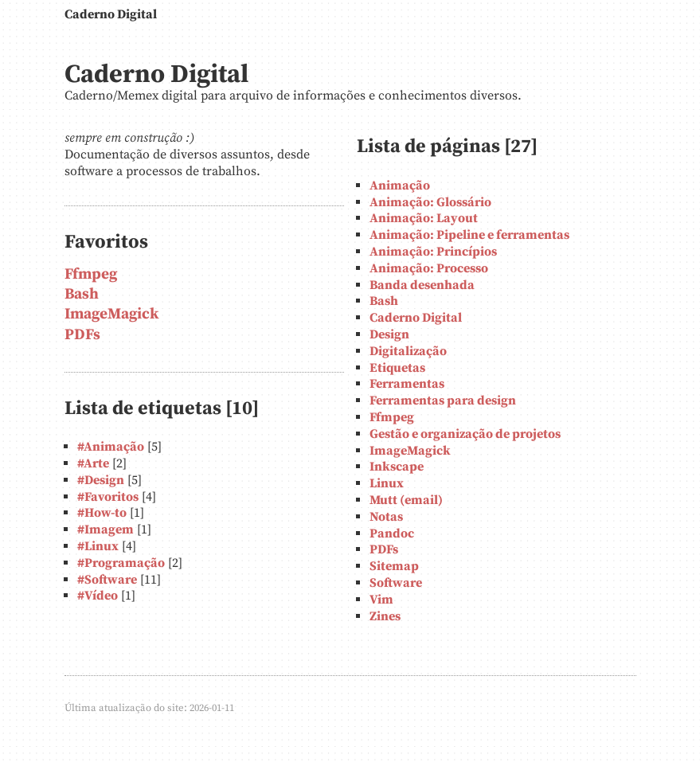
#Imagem (106, 530)
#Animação (111, 447)
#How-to (102, 513)
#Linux (98, 546)
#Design (101, 480)
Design (389, 334)
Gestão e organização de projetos (465, 434)
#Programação (121, 563)
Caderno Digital (111, 14)
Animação (400, 186)
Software (396, 583)
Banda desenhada (422, 285)
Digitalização (408, 351)
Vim (381, 600)
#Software (107, 580)
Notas (386, 517)
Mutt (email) (406, 500)
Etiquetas (397, 368)
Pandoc (392, 533)
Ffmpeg (91, 274)
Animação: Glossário (430, 202)
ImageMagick (111, 314)
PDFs (82, 334)
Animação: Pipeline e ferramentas (469, 235)
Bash (82, 294)
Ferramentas (407, 384)
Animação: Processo (429, 268)
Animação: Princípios (433, 252)
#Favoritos (108, 497)
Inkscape (397, 467)
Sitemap (394, 566)
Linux (387, 483)
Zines (385, 616)
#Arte (93, 463)
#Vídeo (98, 596)
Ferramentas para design (443, 401)
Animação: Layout (424, 218)
